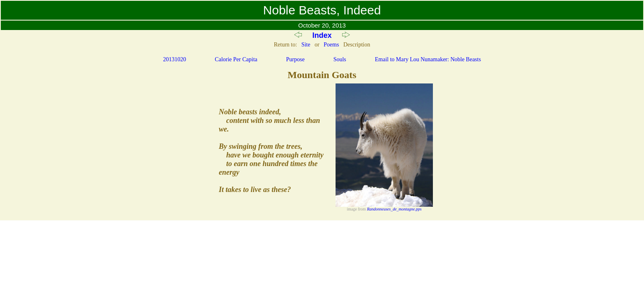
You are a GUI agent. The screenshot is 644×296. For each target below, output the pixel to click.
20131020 (175, 59)
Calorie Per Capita (236, 59)
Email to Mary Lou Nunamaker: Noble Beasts (428, 59)
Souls (340, 59)
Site (306, 45)
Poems (331, 45)
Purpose (296, 59)
